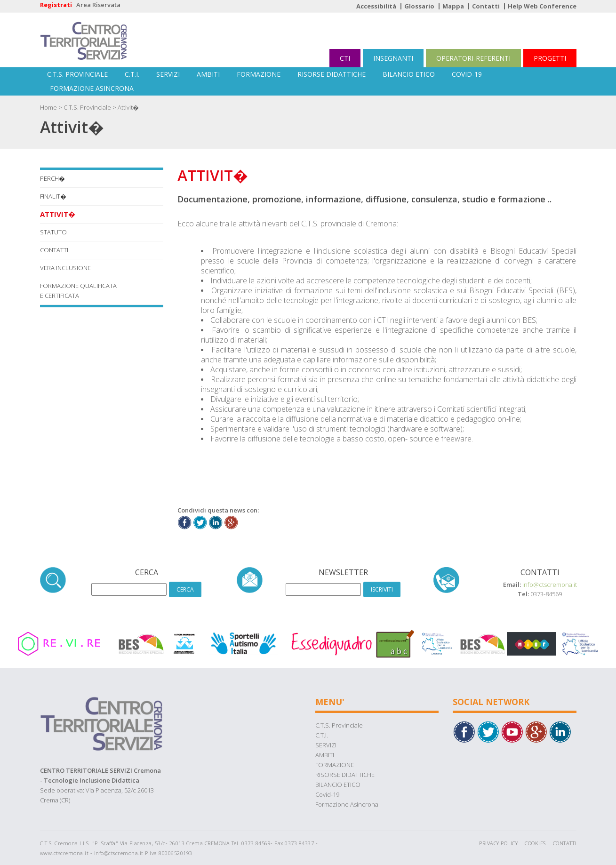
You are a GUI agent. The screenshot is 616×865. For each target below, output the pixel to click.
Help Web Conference (542, 6)
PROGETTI (550, 58)
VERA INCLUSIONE (65, 268)
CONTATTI (54, 250)
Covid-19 (467, 74)
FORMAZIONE (259, 74)
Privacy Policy (498, 843)
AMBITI (208, 74)
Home (48, 107)
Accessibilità (376, 6)
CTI (345, 58)
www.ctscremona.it (64, 853)
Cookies (535, 843)
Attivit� (128, 107)
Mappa (453, 6)
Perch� (52, 178)
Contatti (486, 6)
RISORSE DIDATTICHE (332, 74)
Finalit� (53, 196)
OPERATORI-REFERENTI (473, 58)
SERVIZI (168, 74)
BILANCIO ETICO (409, 74)
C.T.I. (132, 74)
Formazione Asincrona (92, 88)
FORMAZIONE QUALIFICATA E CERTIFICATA (78, 291)
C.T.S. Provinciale (77, 74)
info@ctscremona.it (550, 585)
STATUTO (53, 232)
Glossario (419, 6)
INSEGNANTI (393, 58)
